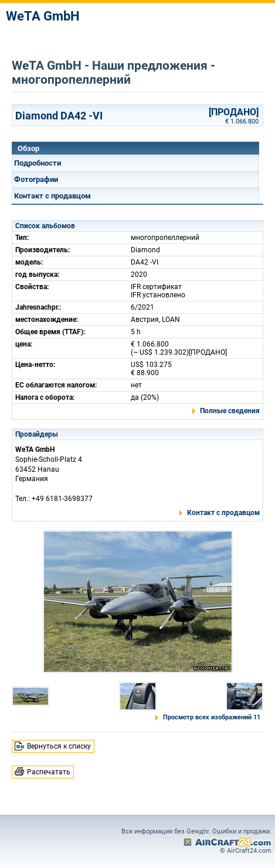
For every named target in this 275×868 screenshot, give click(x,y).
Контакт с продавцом (52, 196)
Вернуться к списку (59, 746)
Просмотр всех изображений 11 (212, 717)
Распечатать (49, 772)
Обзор (28, 148)
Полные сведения (230, 411)
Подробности (38, 163)
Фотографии (36, 179)
